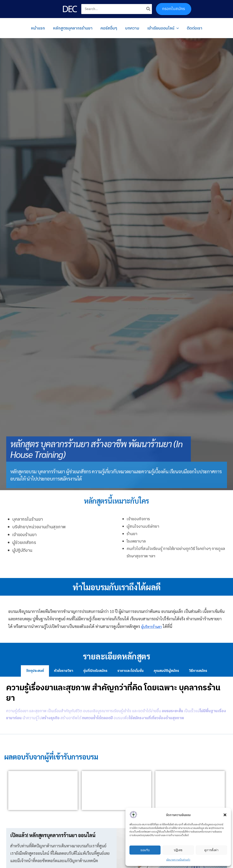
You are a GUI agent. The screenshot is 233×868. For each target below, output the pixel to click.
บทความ (132, 28)
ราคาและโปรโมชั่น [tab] (131, 671)
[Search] (149, 9)
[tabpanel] (116, 705)
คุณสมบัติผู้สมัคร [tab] (166, 671)
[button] (225, 815)
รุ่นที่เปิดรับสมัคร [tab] (95, 671)
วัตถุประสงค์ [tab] (35, 671)
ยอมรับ (145, 850)
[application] (177, 28)
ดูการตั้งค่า (211, 850)
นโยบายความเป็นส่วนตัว (178, 860)
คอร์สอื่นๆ (109, 28)
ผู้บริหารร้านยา (153, 626)
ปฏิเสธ (178, 850)
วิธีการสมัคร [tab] (198, 671)
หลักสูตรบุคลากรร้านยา (73, 28)
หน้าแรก (38, 28)
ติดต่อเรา (195, 28)
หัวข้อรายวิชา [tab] (64, 671)
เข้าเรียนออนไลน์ (163, 28)
